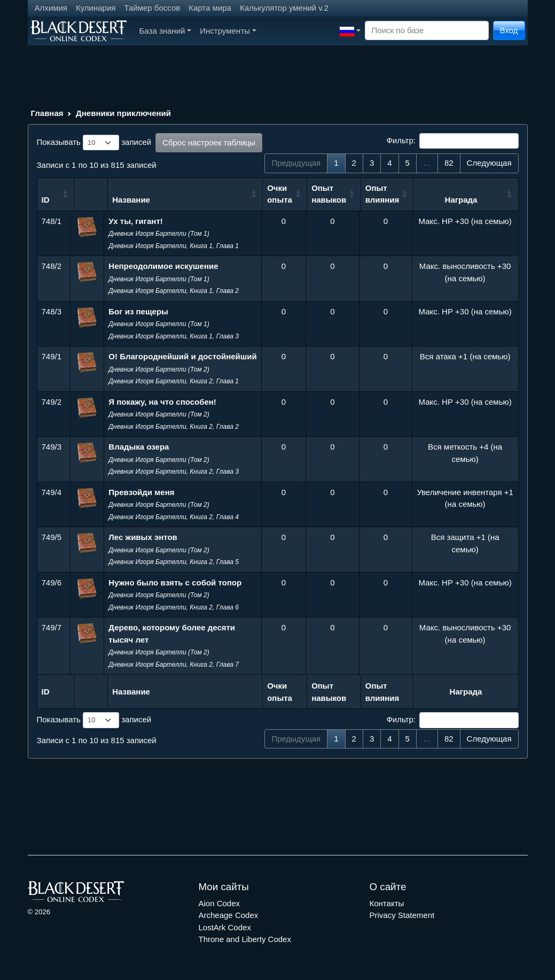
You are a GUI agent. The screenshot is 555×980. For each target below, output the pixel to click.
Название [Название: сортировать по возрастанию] (131, 200)
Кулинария (96, 8)
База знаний (166, 31)
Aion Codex (220, 903)
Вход (509, 30)
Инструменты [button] (228, 31)
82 (449, 163)
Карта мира (210, 8)
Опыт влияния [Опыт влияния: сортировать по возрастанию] (382, 194)
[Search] (427, 31)
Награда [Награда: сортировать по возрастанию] (461, 200)
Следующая (489, 163)
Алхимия (51, 8)
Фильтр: (452, 141)
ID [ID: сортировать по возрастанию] (46, 200)
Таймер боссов (152, 8)
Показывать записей (94, 143)
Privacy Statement (402, 915)
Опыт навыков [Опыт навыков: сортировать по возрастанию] (329, 194)
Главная (47, 113)
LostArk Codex (225, 927)
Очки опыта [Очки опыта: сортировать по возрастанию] (280, 194)
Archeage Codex (229, 915)
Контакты (387, 903)
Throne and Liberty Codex (245, 939)
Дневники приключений (123, 113)
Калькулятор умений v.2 (284, 8)
